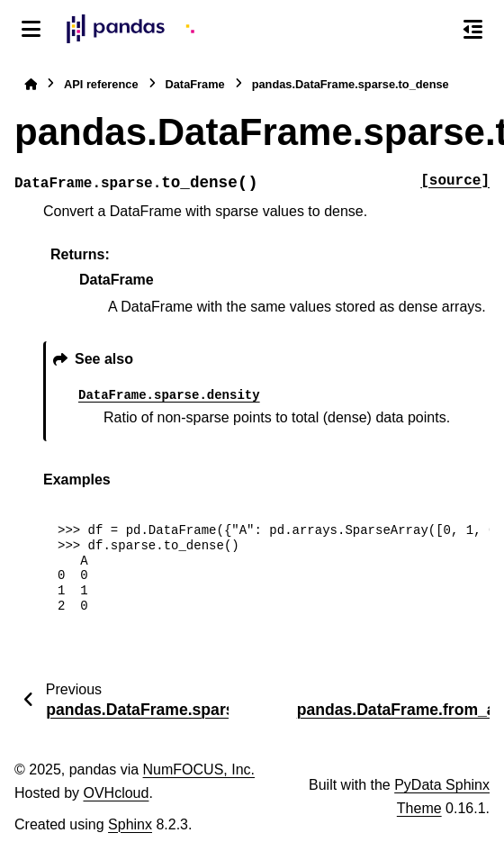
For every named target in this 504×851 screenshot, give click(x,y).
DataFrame (195, 84)
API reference (101, 84)
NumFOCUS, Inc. (199, 770)
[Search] (435, 30)
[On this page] (473, 29)
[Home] (31, 84)
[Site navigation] (31, 29)
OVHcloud (116, 793)
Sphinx (130, 824)
